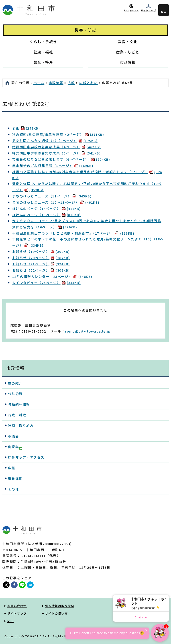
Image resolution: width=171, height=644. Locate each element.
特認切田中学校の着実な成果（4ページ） (56, 147)
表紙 (26, 128)
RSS (10, 621)
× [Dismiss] (166, 598)
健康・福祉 (43, 52)
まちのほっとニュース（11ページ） (52, 196)
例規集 (15, 447)
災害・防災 (85, 30)
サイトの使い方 (56, 613)
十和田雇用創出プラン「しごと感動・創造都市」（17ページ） (73, 233)
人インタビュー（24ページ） (47, 283)
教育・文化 (128, 42)
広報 (71, 83)
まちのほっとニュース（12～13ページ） (56, 202)
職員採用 (15, 478)
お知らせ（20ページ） (41, 258)
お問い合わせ (17, 606)
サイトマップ (148, 10)
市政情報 (128, 62)
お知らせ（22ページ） (41, 270)
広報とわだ (88, 83)
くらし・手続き (43, 42)
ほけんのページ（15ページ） (47, 215)
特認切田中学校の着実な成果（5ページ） (56, 153)
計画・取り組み (21, 426)
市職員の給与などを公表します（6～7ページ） (61, 159)
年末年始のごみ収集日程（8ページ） (53, 166)
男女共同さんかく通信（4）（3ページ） (55, 141)
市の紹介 (15, 383)
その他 (13, 489)
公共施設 (15, 394)
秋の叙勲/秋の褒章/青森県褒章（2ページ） (58, 134)
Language (131, 10)
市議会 (13, 436)
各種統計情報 (19, 404)
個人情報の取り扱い (60, 606)
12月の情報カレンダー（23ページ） (52, 276)
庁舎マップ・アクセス (26, 457)
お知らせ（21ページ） (41, 264)
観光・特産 (43, 62)
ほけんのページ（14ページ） (47, 208)
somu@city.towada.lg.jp (88, 331)
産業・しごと (128, 52)
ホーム (39, 83)
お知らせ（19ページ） (41, 251)
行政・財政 (17, 415)
